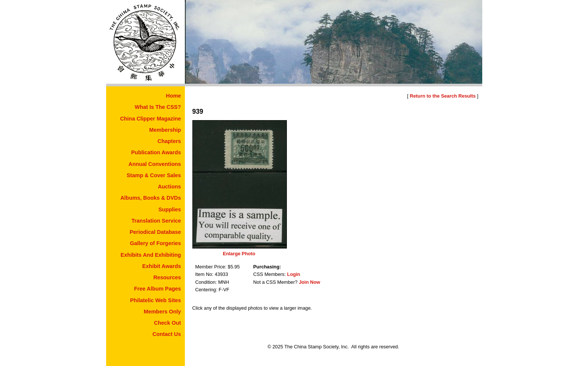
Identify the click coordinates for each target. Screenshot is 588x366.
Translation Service (156, 221)
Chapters (169, 141)
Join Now (310, 282)
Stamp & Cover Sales (154, 175)
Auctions (169, 187)
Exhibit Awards (161, 266)
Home (174, 96)
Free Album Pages (157, 289)
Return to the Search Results (443, 96)
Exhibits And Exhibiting (151, 255)
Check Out (168, 323)
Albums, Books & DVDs (151, 198)
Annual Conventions (155, 164)
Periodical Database (155, 232)
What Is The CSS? (158, 107)
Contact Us (167, 334)
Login (294, 274)
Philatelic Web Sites (156, 300)
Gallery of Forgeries (156, 243)
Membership (165, 130)
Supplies (170, 209)
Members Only (162, 312)
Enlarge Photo (239, 254)
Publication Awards (156, 152)
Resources (167, 277)
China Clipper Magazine (150, 119)
